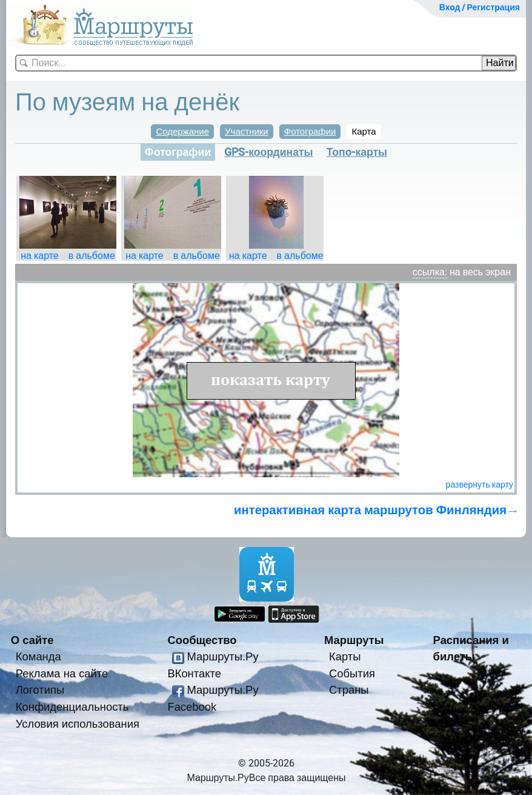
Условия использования (78, 724)
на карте (40, 256)
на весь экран (480, 272)
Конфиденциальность (72, 707)
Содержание (182, 132)
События (352, 673)
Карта (364, 132)
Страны (349, 690)
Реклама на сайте (62, 673)
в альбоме (92, 256)
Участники (247, 132)
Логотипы (40, 690)
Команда (38, 656)
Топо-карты (357, 152)
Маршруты (354, 640)
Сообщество (202, 640)
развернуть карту (480, 485)
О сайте (32, 640)
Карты (345, 656)
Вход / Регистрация (480, 7)
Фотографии (310, 132)
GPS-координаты (268, 152)
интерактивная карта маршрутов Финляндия (370, 510)
